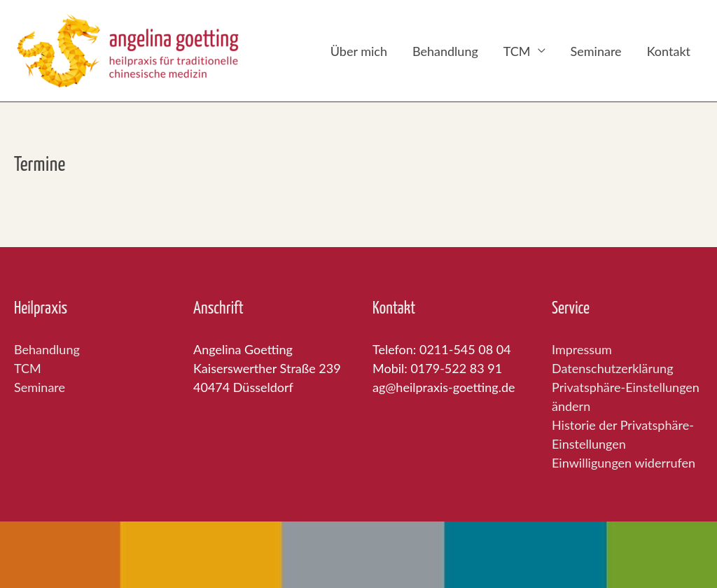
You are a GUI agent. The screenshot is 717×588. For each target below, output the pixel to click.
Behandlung (445, 51)
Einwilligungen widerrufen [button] (624, 463)
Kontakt (669, 51)
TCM (517, 51)
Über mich (359, 51)
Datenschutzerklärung (613, 368)
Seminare (596, 51)
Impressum (582, 349)
